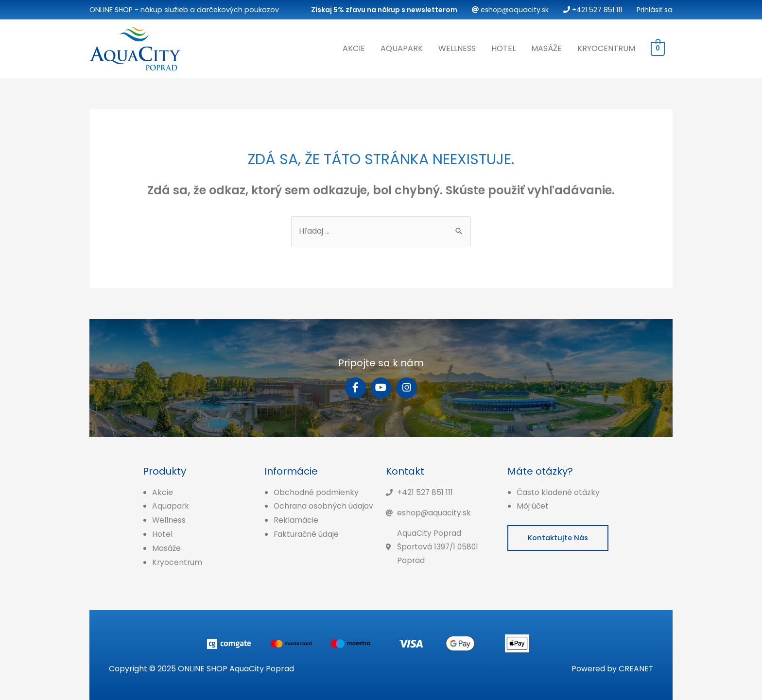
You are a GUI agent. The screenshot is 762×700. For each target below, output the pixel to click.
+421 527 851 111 (591, 10)
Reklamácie (296, 520)
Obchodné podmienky (316, 491)
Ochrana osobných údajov (324, 505)
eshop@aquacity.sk (508, 10)
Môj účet (533, 505)
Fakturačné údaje (307, 533)
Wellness (457, 48)
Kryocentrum (606, 48)
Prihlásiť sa (654, 10)
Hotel (503, 48)
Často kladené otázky (558, 491)
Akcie (354, 48)
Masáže (546, 48)
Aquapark (402, 48)
